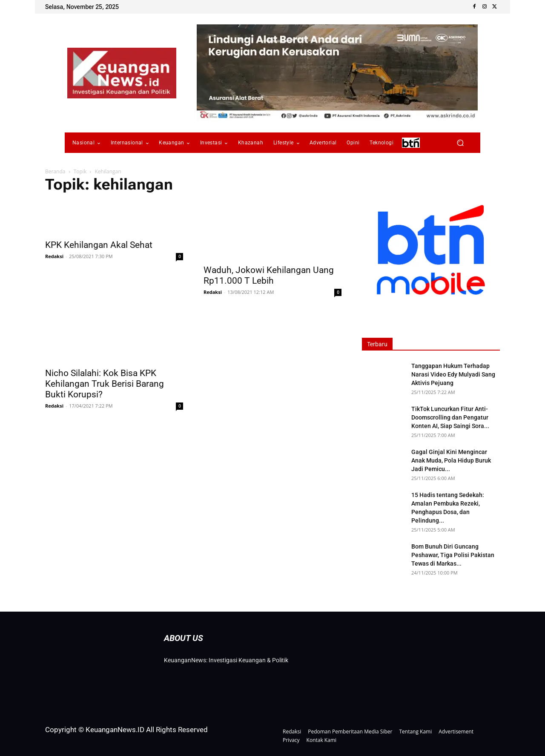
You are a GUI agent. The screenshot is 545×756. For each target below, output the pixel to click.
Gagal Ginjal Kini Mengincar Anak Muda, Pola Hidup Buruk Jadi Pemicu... (451, 460)
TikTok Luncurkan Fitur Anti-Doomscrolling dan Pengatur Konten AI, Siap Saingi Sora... (450, 417)
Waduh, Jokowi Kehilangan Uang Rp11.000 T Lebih (269, 275)
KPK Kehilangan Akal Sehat (99, 245)
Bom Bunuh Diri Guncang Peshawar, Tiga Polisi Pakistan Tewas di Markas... (453, 555)
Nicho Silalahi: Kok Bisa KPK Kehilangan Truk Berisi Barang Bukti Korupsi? (105, 384)
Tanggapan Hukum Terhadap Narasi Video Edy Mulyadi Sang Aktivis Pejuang (453, 374)
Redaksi (54, 256)
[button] (460, 143)
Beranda (55, 171)
